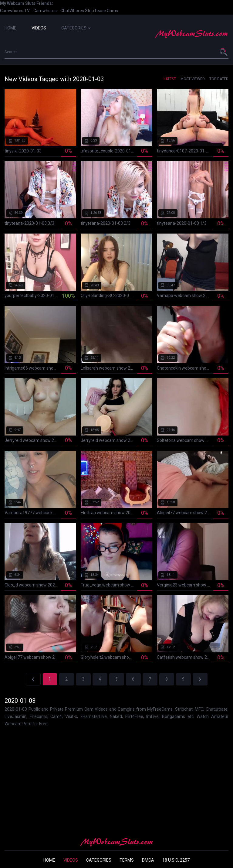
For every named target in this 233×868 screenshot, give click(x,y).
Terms (127, 860)
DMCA (148, 860)
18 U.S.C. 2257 (176, 860)
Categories (76, 28)
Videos (39, 28)
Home (10, 28)
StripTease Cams (101, 11)
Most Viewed (193, 79)
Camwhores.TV (15, 11)
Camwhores (45, 11)
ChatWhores (72, 11)
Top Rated (219, 79)
